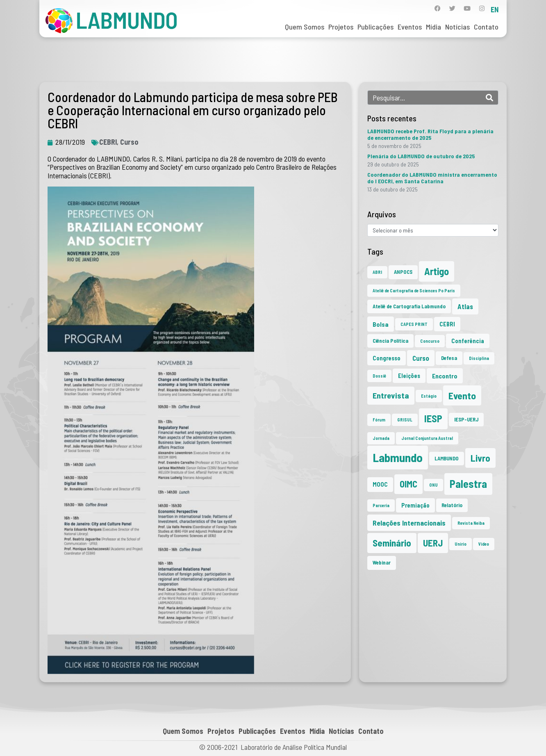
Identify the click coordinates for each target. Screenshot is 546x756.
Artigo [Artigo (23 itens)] (437, 271)
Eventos (410, 27)
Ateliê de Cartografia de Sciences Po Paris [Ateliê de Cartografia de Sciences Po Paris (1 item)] (414, 290)
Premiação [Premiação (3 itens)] (415, 505)
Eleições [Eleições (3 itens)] (409, 376)
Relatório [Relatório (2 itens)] (452, 505)
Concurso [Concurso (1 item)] (430, 341)
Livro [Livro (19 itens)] (480, 458)
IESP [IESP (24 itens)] (433, 418)
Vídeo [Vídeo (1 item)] (484, 544)
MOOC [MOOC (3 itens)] (380, 484)
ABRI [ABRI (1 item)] (377, 272)
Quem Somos (305, 27)
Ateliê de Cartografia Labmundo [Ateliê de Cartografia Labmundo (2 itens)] (409, 306)
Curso (129, 142)
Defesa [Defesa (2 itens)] (449, 358)
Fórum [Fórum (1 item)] (379, 420)
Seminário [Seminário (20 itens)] (392, 543)
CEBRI (108, 142)
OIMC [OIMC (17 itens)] (408, 484)
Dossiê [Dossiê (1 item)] (379, 376)
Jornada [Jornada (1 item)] (381, 438)
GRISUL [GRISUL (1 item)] (405, 420)
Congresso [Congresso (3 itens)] (387, 358)
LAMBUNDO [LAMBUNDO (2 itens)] (447, 458)
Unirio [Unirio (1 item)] (461, 544)
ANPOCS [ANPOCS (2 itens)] (403, 272)
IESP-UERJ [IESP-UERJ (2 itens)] (466, 419)
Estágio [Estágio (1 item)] (429, 396)
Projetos (341, 27)
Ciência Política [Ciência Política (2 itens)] (390, 341)
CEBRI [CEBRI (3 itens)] (447, 324)
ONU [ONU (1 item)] (433, 485)
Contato (486, 27)
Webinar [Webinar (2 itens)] (382, 562)
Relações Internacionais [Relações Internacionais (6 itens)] (409, 523)
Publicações (375, 27)
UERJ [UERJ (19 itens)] (433, 543)
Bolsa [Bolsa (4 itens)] (381, 324)
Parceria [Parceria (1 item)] (381, 505)
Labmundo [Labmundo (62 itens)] (398, 457)
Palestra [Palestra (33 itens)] (468, 484)
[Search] (489, 98)
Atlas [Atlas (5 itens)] (465, 306)
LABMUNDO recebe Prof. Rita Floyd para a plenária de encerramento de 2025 (430, 134)
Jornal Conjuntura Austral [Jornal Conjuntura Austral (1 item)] (427, 438)
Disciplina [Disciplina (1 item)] (479, 358)
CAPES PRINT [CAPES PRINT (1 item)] (414, 324)
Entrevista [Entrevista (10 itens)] (391, 395)
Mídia (433, 27)
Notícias (457, 27)
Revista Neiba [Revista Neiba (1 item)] (471, 523)
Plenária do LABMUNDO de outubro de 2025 (421, 156)
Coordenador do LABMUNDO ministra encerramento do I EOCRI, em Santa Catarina (432, 178)
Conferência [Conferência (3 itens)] (468, 341)
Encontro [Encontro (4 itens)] (445, 376)
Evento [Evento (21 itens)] (462, 395)
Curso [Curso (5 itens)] (421, 358)
